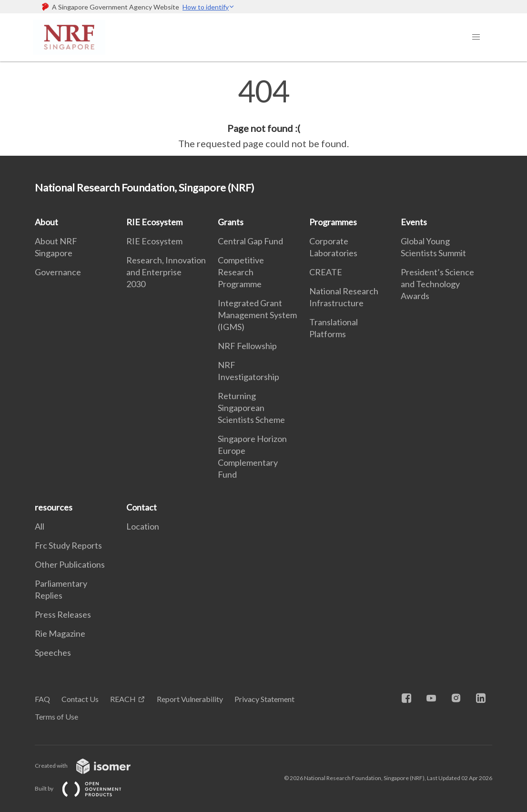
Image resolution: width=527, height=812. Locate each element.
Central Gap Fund (250, 241)
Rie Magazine (60, 633)
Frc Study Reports (68, 545)
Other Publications (70, 564)
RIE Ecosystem (154, 222)
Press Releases (63, 614)
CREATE (326, 272)
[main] (263, 113)
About (46, 222)
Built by (86, 788)
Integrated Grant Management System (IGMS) (257, 315)
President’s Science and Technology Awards (437, 284)
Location (143, 526)
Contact (142, 507)
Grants (231, 222)
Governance (58, 272)
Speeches (53, 652)
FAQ (42, 699)
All (40, 526)
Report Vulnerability (190, 699)
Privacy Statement (264, 699)
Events (414, 222)
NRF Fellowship (247, 346)
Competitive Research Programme (241, 272)
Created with (90, 766)
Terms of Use (56, 717)
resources (54, 507)
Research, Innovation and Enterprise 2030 (166, 272)
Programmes (333, 222)
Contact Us (80, 699)
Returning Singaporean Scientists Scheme (251, 408)
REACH (123, 699)
